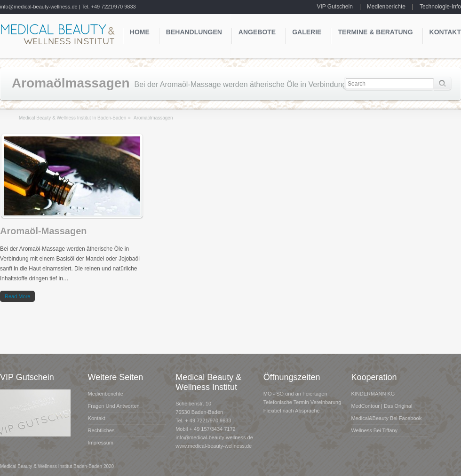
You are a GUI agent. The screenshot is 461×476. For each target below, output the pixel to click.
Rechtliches (101, 430)
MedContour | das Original (382, 406)
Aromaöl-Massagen (44, 231)
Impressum (101, 443)
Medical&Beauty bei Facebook (386, 418)
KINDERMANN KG (373, 394)
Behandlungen (194, 32)
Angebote (257, 32)
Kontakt (445, 32)
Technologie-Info (440, 7)
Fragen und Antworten (114, 406)
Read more (17, 296)
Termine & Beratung (375, 32)
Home (140, 32)
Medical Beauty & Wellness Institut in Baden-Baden (72, 118)
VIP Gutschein (335, 7)
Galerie (307, 32)
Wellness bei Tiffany (374, 430)
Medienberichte (386, 7)
